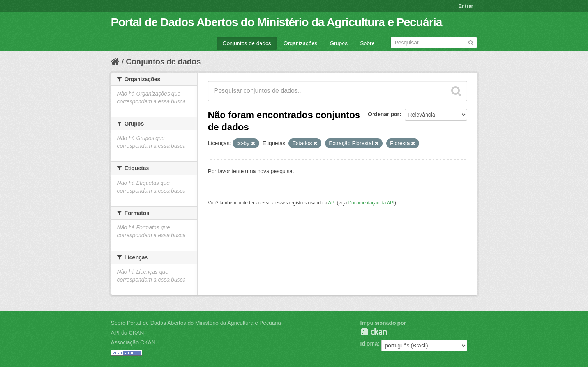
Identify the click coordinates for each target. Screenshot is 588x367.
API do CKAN (128, 333)
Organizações (300, 43)
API (332, 203)
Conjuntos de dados (247, 43)
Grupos (339, 43)
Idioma (369, 344)
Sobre (367, 43)
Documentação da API (371, 203)
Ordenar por (384, 114)
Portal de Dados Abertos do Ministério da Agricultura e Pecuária (277, 22)
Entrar (466, 6)
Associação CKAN (133, 342)
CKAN (374, 332)
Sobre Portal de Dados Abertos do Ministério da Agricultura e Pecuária (196, 323)
